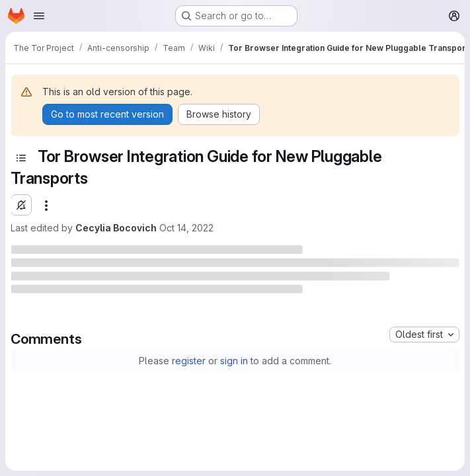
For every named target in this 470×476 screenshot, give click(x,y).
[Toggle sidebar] (21, 158)
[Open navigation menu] (39, 16)
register (189, 361)
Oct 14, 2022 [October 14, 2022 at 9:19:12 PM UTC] (186, 228)
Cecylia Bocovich (116, 228)
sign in (234, 361)
